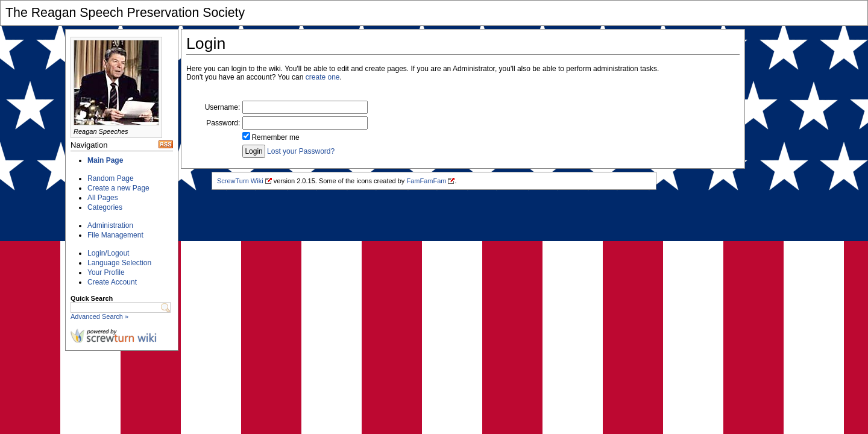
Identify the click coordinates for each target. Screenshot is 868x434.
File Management (115, 235)
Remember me (275, 137)
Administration (110, 225)
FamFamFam (426, 181)
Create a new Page (118, 188)
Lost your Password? (301, 151)
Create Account (112, 282)
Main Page (105, 160)
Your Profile (106, 272)
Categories (105, 207)
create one (323, 77)
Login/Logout (108, 253)
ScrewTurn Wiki (240, 181)
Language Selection (119, 263)
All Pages (103, 198)
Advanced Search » (99, 316)
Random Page (111, 178)
